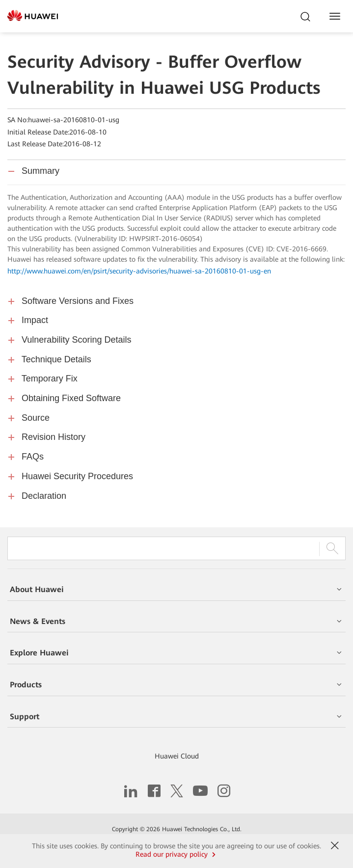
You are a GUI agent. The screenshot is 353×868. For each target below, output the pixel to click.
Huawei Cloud (177, 756)
